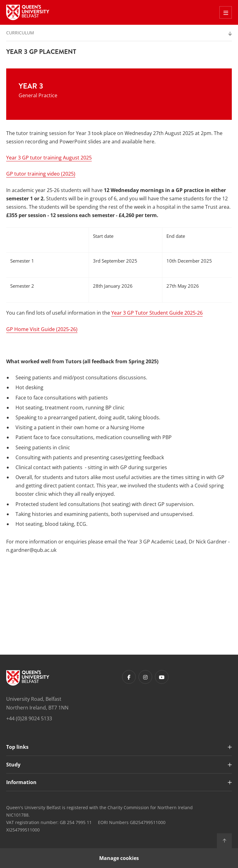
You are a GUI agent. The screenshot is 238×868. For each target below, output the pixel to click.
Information (21, 782)
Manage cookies (119, 858)
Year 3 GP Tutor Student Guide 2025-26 (157, 313)
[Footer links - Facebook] (129, 677)
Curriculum (20, 33)
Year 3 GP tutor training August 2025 (49, 158)
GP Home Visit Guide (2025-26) (42, 329)
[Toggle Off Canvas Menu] (226, 12)
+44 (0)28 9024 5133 (29, 718)
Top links (17, 747)
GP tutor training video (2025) (41, 174)
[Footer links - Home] (28, 678)
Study (13, 765)
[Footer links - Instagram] (145, 677)
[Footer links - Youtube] (162, 677)
